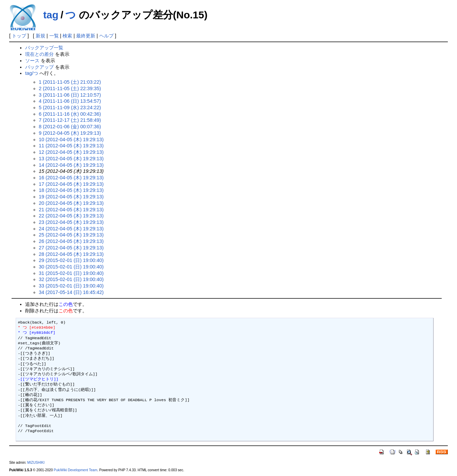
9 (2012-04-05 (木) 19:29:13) (70, 133)
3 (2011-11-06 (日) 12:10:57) (70, 95)
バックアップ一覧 (44, 48)
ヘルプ (106, 36)
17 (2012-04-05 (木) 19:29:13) (71, 184)
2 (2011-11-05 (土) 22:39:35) (70, 88)
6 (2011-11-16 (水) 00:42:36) (70, 114)
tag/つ (32, 73)
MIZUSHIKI (36, 463)
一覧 (54, 36)
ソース (32, 61)
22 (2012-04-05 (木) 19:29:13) (71, 216)
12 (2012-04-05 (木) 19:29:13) (71, 152)
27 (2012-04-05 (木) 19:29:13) (71, 248)
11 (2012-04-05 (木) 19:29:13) (71, 146)
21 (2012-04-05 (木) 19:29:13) (71, 210)
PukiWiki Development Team (75, 470)
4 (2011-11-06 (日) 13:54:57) (70, 101)
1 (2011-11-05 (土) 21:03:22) (70, 82)
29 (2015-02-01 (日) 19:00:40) (71, 260)
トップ (19, 36)
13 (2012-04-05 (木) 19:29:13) (71, 159)
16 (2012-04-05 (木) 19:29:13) (71, 178)
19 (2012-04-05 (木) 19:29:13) (71, 197)
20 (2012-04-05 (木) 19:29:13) (71, 203)
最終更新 (86, 36)
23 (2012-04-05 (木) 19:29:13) (71, 222)
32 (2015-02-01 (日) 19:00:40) (71, 279)
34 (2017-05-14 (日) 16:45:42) (71, 292)
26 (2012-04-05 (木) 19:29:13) (71, 241)
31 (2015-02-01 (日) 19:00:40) (71, 273)
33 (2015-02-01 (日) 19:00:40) (71, 286)
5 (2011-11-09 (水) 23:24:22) (70, 108)
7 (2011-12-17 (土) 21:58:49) (70, 120)
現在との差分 (39, 54)
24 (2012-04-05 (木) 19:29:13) (71, 229)
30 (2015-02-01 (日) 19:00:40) (71, 267)
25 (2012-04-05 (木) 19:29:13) (71, 235)
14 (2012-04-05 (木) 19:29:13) (71, 165)
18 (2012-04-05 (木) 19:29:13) (71, 190)
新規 (40, 36)
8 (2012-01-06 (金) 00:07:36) (70, 127)
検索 (67, 36)
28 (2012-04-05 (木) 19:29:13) (71, 254)
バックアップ (39, 67)
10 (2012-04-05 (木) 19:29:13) (71, 139)
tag (51, 15)
